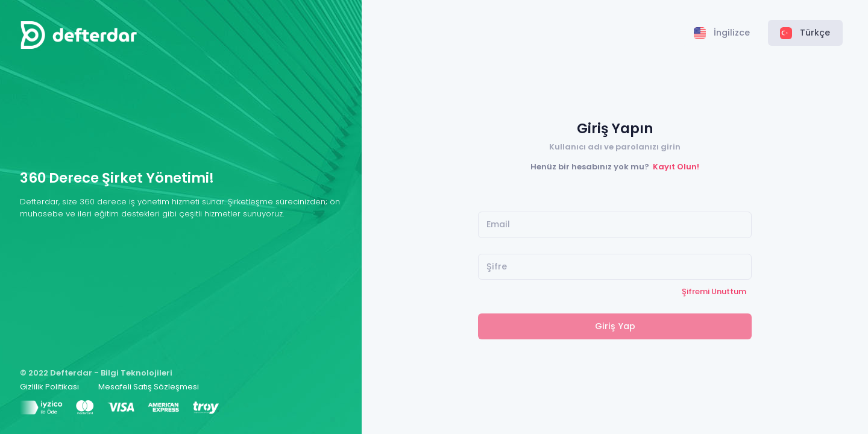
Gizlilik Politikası (49, 387)
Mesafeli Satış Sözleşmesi (149, 387)
